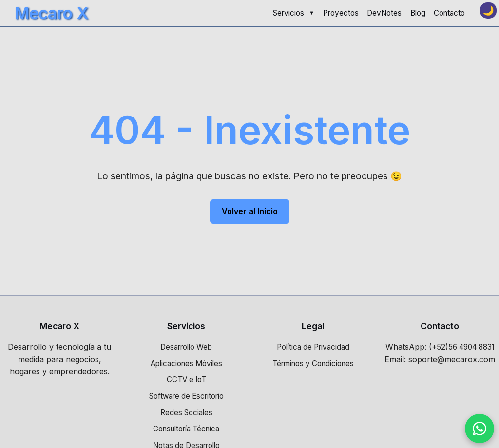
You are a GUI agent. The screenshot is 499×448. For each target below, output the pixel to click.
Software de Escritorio (186, 396)
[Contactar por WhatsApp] (480, 429)
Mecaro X (52, 13)
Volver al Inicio (250, 211)
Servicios (288, 13)
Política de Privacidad (313, 347)
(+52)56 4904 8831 (461, 347)
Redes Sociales (186, 413)
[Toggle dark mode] (488, 10)
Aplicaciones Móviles (186, 363)
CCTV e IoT (186, 380)
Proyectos (341, 13)
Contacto (449, 13)
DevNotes (384, 13)
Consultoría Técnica (186, 429)
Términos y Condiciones (313, 363)
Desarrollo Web (186, 347)
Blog (418, 13)
